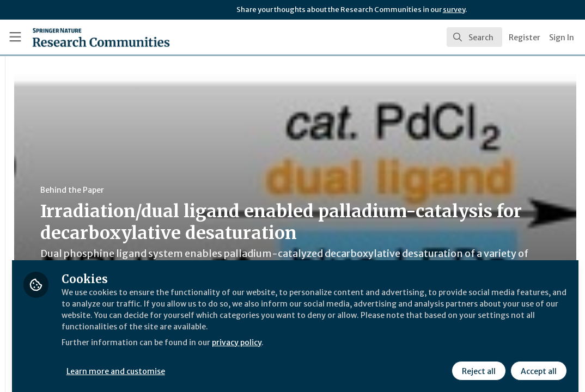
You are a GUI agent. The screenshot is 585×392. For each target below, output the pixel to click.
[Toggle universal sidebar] (15, 37)
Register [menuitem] (525, 38)
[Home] (83, 37)
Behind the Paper (206, 190)
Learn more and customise (251, 363)
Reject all (477, 363)
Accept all (537, 363)
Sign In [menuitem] (562, 38)
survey (454, 10)
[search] (474, 37)
